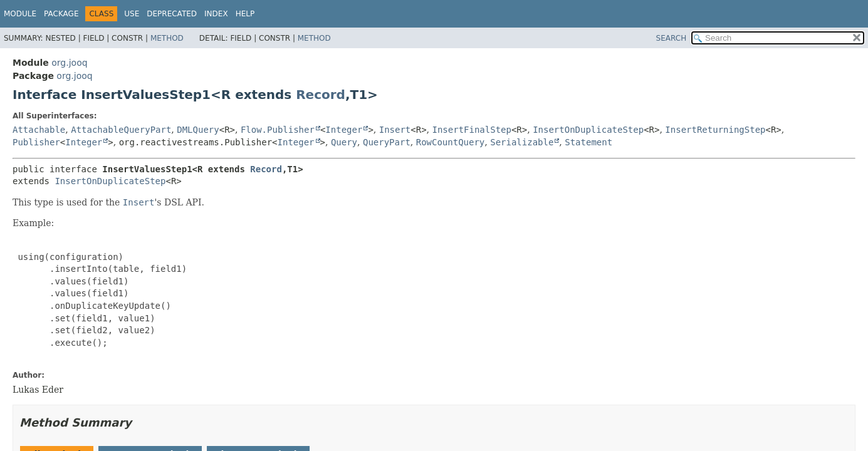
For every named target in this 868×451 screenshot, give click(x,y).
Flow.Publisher (278, 130)
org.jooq (69, 63)
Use (132, 14)
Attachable (39, 130)
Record (321, 95)
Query (344, 142)
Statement (588, 142)
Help (245, 14)
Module (20, 14)
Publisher (36, 142)
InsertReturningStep (715, 130)
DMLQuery (198, 130)
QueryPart (387, 142)
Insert (395, 130)
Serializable (522, 142)
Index (216, 14)
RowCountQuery (451, 142)
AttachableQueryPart (121, 130)
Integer (344, 130)
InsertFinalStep (472, 130)
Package (61, 14)
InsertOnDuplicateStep (588, 130)
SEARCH (672, 38)
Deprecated (172, 14)
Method (167, 38)
